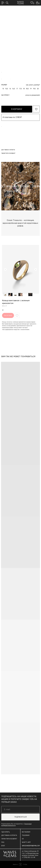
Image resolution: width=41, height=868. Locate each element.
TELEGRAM (26, 835)
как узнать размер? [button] (33, 85)
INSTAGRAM (26, 832)
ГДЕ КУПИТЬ (6, 832)
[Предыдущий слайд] (5, 269)
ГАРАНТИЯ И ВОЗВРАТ (9, 839)
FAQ (3, 842)
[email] (21, 809)
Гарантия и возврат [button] (8, 153)
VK (23, 839)
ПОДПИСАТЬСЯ (20, 817)
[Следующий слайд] (36, 269)
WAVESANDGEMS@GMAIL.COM (31, 846)
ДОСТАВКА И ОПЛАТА (9, 835)
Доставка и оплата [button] (8, 150)
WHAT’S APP (26, 842)
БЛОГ (3, 846)
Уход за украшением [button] (33, 95)
